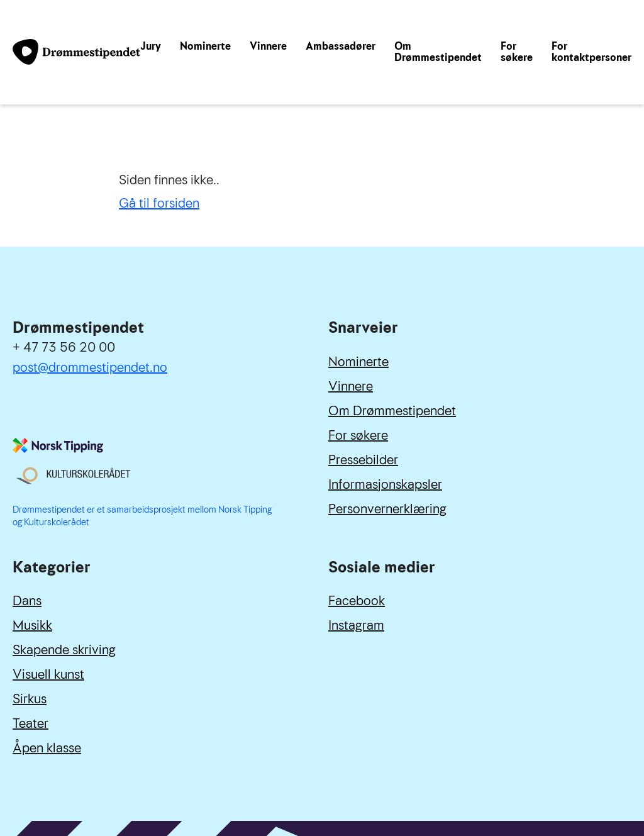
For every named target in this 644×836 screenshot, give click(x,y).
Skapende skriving (64, 650)
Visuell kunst (48, 674)
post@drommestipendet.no (90, 367)
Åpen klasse (47, 748)
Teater (31, 723)
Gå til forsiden (159, 203)
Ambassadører (341, 46)
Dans (27, 601)
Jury (151, 46)
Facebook (357, 601)
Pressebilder (363, 460)
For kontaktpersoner (591, 52)
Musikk (32, 625)
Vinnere (268, 46)
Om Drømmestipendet (438, 52)
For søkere (517, 52)
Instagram (356, 625)
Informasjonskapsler (385, 484)
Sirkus (30, 699)
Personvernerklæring (387, 509)
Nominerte (205, 46)
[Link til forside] (76, 52)
